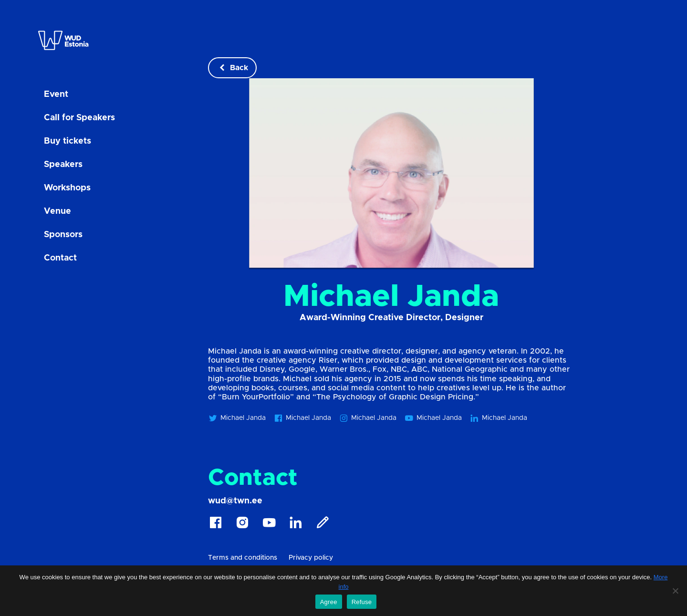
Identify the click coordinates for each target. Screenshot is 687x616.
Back (232, 68)
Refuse (362, 602)
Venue (57, 211)
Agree (329, 602)
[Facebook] (216, 525)
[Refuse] (675, 591)
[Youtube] (269, 525)
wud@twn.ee (235, 501)
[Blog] (323, 525)
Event (56, 94)
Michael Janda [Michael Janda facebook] (302, 418)
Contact (60, 258)
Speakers (63, 165)
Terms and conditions (243, 558)
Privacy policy (311, 558)
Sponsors (63, 235)
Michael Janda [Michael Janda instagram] (368, 418)
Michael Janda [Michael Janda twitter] (237, 418)
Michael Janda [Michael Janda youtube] (433, 418)
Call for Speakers (79, 118)
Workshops (67, 188)
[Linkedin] (296, 525)
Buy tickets (68, 141)
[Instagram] (242, 525)
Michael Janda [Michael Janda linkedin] (498, 418)
